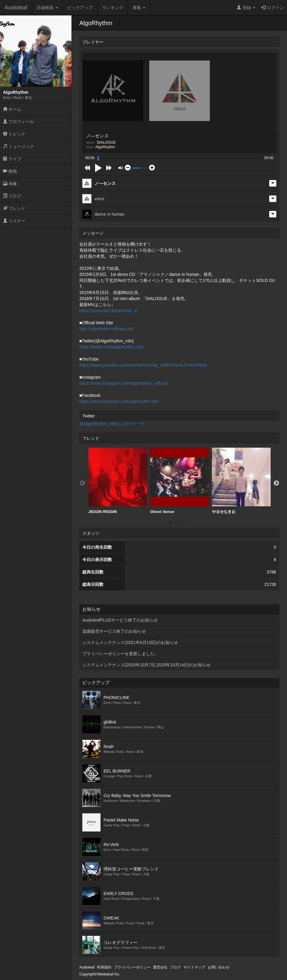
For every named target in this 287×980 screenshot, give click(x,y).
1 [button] (170, 523)
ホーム (12, 109)
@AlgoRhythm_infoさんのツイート (112, 424)
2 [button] (180, 523)
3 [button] (189, 523)
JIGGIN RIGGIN (118, 481)
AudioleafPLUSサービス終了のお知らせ (120, 620)
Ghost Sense (180, 481)
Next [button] (276, 483)
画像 (10, 184)
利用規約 (104, 967)
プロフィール (18, 122)
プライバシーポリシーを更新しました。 (120, 654)
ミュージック (18, 146)
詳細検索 (47, 8)
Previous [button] (82, 483)
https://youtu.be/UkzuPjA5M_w (108, 311)
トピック (14, 134)
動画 (10, 171)
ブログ (12, 196)
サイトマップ (194, 967)
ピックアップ (80, 8)
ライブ (12, 159)
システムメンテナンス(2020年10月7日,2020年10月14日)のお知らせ (147, 665)
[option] (118, 481)
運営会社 (160, 967)
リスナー (14, 221)
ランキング (113, 8)
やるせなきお (241, 481)
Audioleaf (16, 8)
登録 (246, 8)
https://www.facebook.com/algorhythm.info (119, 401)
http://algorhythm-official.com (106, 329)
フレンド (14, 208)
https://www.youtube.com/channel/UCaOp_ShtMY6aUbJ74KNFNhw (143, 365)
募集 (139, 8)
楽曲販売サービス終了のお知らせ (114, 631)
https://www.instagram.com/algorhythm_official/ (124, 383)
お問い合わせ (219, 967)
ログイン (273, 8)
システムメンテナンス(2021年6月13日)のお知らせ (130, 642)
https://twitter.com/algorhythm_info (111, 347)
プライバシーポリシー (132, 967)
